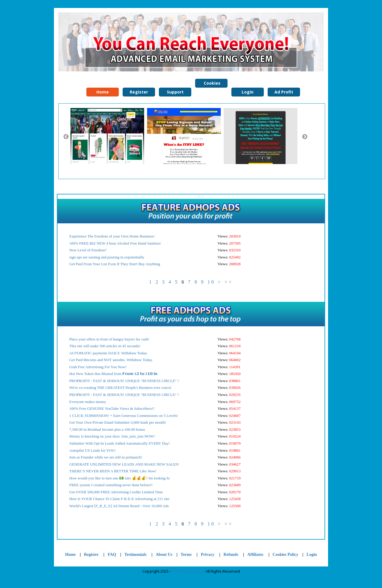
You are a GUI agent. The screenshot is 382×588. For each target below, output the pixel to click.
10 (211, 282)
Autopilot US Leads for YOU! (93, 450)
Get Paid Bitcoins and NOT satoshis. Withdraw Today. (111, 360)
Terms (186, 555)
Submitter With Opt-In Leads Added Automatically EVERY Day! (120, 443)
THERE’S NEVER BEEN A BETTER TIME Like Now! (113, 471)
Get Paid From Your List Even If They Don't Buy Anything (115, 264)
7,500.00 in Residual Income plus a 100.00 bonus (107, 429)
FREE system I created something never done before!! (111, 485)
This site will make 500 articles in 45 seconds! (105, 346)
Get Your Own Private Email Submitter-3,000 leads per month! (118, 422)
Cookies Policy (211, 84)
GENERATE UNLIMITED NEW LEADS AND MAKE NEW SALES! (124, 464)
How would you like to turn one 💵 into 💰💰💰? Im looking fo (120, 478)
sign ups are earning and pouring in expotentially (107, 257)
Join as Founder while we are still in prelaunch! (106, 457)
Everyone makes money (88, 402)
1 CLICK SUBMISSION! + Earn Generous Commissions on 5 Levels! (124, 416)
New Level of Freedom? (88, 250)
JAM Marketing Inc (187, 571)
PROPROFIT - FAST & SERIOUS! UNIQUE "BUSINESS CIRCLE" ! (124, 381)
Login (312, 555)
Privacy (208, 555)
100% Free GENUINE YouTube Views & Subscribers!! (112, 408)
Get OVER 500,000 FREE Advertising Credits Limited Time (116, 492)
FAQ (112, 555)
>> (229, 282)
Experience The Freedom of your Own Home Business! (112, 236)
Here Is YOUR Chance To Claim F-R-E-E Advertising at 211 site (119, 499)
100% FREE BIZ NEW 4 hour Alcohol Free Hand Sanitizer (115, 243)
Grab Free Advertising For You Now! (98, 367)
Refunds (231, 555)
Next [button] (305, 137)
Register (91, 555)
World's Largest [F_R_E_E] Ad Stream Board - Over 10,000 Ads (119, 506)
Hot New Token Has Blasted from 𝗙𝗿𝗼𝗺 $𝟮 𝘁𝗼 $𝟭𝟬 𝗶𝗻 (113, 374)
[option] (109, 136)
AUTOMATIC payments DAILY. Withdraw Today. (108, 353)
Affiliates (255, 555)
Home (70, 555)
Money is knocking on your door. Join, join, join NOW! (112, 436)
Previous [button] (66, 137)
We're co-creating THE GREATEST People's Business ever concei (120, 388)
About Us (164, 555)
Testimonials (136, 555)
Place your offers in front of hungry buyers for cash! (109, 339)
